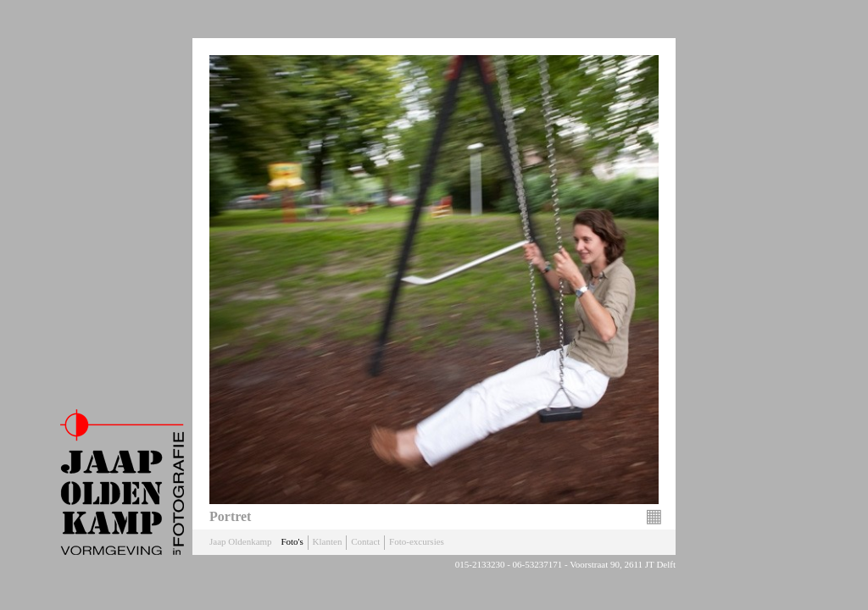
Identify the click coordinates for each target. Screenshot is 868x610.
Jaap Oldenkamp (241, 541)
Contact (365, 541)
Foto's (292, 541)
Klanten (328, 541)
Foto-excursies (417, 541)
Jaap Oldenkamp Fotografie (122, 482)
